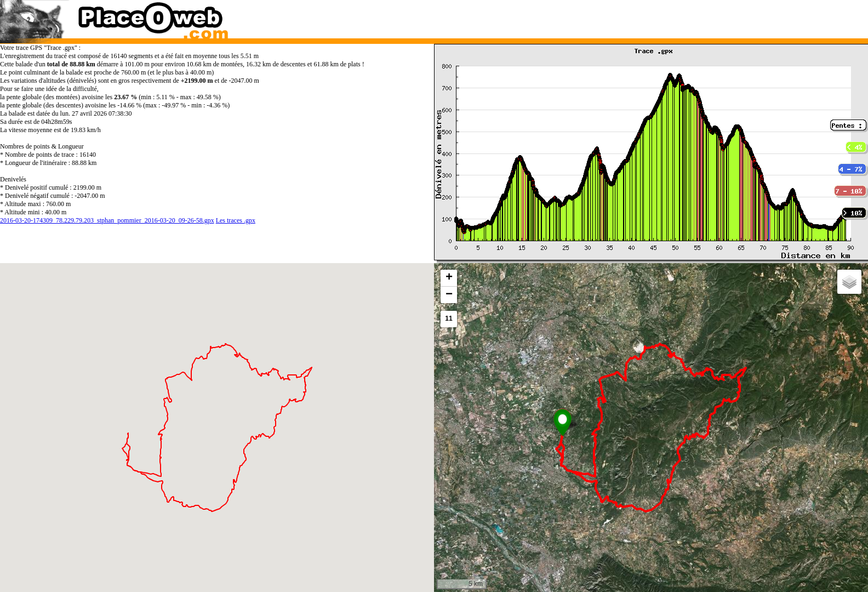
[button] (563, 423)
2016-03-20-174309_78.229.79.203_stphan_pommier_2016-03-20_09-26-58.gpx (107, 220)
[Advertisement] (639, 16)
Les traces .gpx (236, 220)
